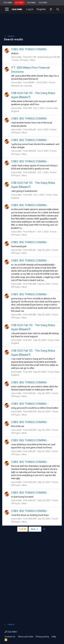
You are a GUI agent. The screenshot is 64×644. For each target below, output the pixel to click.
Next (35, 529)
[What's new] (51, 9)
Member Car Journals (22, 86)
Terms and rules (26, 637)
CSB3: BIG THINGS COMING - (30, 49)
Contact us (10, 637)
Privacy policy (42, 637)
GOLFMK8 (8, 3)
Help (54, 637)
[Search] (58, 9)
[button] (7, 9)
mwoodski (16, 57)
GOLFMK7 (19, 3)
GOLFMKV (43, 3)
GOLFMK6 (31, 3)
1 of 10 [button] (23, 529)
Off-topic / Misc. (28, 60)
